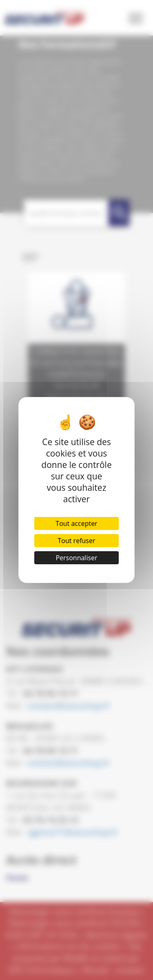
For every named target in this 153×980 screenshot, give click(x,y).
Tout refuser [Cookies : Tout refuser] (77, 541)
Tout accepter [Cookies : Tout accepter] (76, 523)
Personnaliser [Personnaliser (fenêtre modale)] (76, 558)
